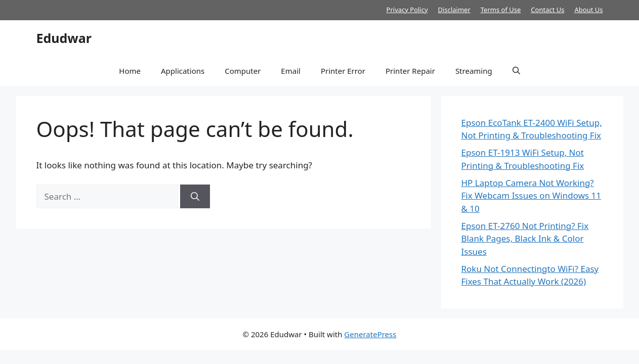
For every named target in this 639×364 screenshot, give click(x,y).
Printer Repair (410, 71)
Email (291, 71)
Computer (243, 71)
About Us (588, 10)
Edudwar (64, 38)
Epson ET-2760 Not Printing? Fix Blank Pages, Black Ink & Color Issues (525, 239)
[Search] (195, 197)
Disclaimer (454, 10)
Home (130, 71)
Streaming (474, 71)
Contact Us (547, 10)
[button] (516, 71)
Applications (183, 71)
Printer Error (343, 71)
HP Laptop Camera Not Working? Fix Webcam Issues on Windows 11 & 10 (531, 196)
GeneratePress (370, 334)
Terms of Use (501, 10)
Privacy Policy (407, 10)
